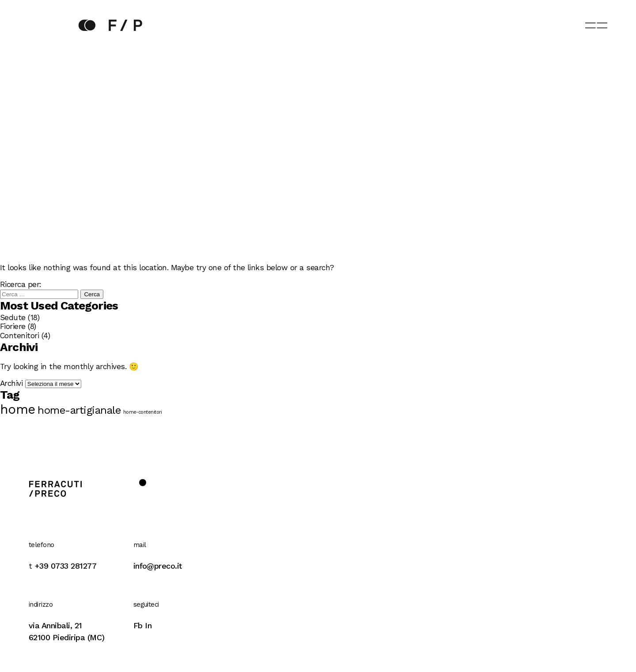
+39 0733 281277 (65, 566)
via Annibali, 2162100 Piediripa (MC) (67, 631)
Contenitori (19, 336)
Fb (138, 625)
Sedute (13, 317)
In (148, 625)
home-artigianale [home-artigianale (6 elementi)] (79, 410)
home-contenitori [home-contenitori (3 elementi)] (143, 412)
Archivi (11, 383)
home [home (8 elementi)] (18, 409)
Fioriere (13, 326)
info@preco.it (158, 566)
